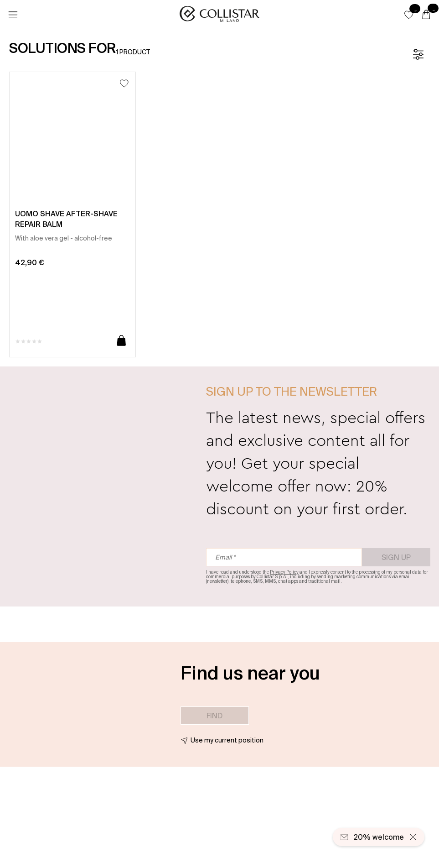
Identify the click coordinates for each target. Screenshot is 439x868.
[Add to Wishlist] (124, 83)
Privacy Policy (284, 572)
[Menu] (13, 15)
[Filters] (418, 54)
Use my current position (227, 740)
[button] (409, 15)
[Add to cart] (121, 341)
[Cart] (426, 15)
